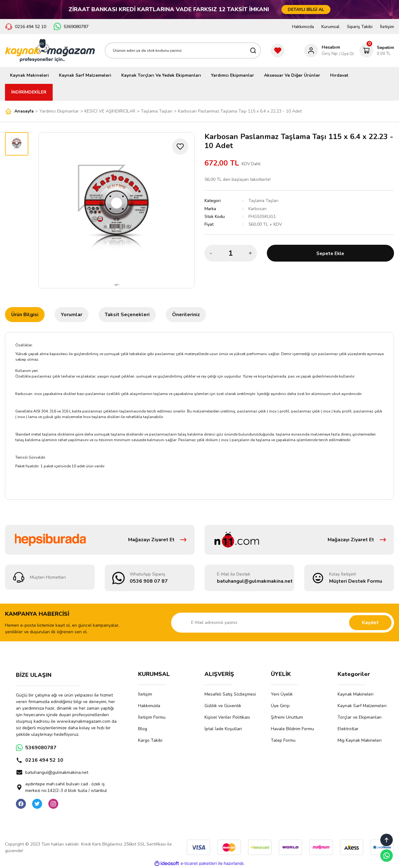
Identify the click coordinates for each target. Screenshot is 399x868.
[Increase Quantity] (250, 253)
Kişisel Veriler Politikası (227, 717)
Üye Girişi (280, 706)
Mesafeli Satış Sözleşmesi (230, 694)
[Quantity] (231, 253)
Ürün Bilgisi (25, 315)
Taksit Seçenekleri (127, 315)
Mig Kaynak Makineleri (360, 740)
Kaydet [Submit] (370, 623)
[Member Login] (322, 51)
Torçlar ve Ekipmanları (360, 717)
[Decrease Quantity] (211, 253)
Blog (143, 729)
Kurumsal (330, 27)
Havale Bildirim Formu (292, 729)
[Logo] (50, 51)
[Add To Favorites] (180, 147)
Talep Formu (283, 740)
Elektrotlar (348, 729)
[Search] (183, 51)
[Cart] (377, 51)
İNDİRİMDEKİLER (29, 92)
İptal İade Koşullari (223, 729)
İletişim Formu (152, 717)
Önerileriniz (186, 315)
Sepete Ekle (330, 253)
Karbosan (257, 208)
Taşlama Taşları (263, 201)
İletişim (387, 27)
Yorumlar (72, 315)
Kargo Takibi (150, 740)
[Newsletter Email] (283, 623)
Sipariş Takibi (360, 27)
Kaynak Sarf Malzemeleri (362, 706)
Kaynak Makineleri (356, 694)
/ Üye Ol (346, 54)
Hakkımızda (303, 27)
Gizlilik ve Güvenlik (223, 706)
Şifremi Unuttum (287, 717)
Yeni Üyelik (282, 694)
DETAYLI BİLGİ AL (306, 10)
